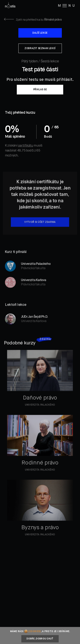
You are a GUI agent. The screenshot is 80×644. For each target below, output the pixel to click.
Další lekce (40, 33)
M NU (67, 6)
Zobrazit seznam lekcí (40, 49)
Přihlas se (40, 90)
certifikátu (25, 146)
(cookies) (35, 632)
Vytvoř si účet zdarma (40, 227)
